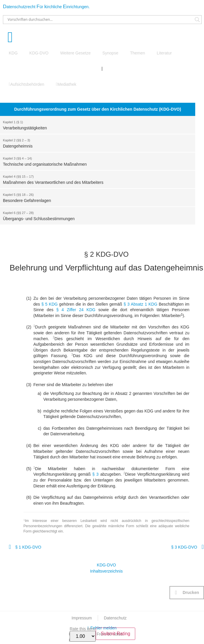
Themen (137, 53)
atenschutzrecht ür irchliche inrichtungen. (46, 7)
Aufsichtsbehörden (26, 84)
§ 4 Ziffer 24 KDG (76, 310)
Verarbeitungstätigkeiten (95, 125)
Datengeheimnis (95, 143)
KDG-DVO (39, 53)
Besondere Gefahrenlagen (95, 197)
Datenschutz (115, 618)
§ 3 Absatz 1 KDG (140, 304)
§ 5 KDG (49, 304)
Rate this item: (83, 634)
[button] (187, 593)
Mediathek (66, 84)
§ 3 (96, 474)
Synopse (110, 53)
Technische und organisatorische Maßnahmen (95, 161)
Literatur (164, 53)
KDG (13, 53)
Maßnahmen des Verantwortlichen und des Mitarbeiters (95, 179)
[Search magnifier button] (197, 20)
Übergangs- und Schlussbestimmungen (95, 215)
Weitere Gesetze (76, 53)
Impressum (82, 618)
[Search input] (100, 20)
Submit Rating (115, 634)
